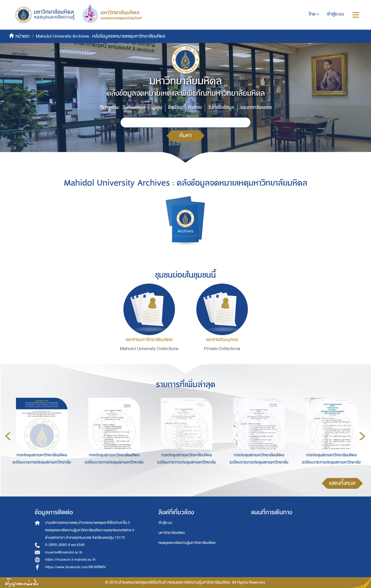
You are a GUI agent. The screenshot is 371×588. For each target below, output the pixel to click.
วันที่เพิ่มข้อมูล (221, 107)
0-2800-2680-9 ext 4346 (65, 545)
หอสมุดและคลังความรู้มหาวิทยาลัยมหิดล (187, 543)
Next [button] (362, 436)
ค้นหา (185, 135)
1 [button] (174, 474)
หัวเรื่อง (195, 107)
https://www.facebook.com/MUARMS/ (76, 567)
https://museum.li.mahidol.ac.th (70, 560)
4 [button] (197, 474)
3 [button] (189, 474)
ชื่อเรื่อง (175, 107)
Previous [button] (8, 436)
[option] (40, 435)
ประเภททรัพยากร (256, 107)
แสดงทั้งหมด (342, 483)
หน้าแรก (23, 36)
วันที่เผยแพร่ (134, 107)
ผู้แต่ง (157, 107)
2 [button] (181, 474)
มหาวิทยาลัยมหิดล (172, 533)
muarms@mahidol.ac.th (64, 552)
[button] (314, 14)
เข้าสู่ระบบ (165, 523)
